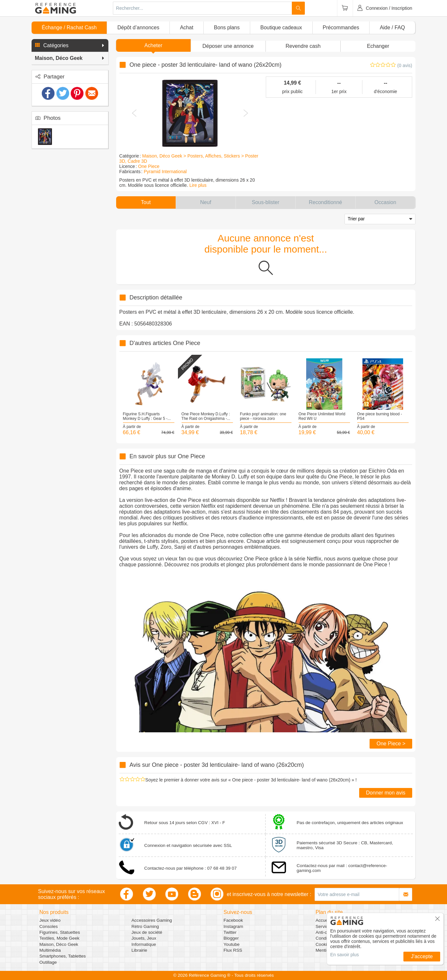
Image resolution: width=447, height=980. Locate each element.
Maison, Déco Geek (59, 944)
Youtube (231, 944)
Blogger (231, 938)
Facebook (233, 920)
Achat (187, 28)
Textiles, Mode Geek (59, 938)
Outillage (48, 962)
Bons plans (227, 28)
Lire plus (198, 185)
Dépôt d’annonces (138, 28)
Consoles (49, 926)
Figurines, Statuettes (60, 932)
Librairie (139, 950)
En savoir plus (345, 955)
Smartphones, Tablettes (63, 956)
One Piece (149, 166)
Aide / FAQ (392, 28)
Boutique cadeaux (281, 28)
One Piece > (391, 744)
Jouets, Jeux (144, 938)
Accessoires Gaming (152, 920)
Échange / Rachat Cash (69, 28)
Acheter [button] (153, 45)
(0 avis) (405, 65)
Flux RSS (233, 950)
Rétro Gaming (145, 926)
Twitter (230, 932)
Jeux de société (147, 932)
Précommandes (341, 28)
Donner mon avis (386, 793)
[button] (70, 46)
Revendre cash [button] (303, 46)
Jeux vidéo (50, 920)
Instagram (233, 926)
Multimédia (50, 950)
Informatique (144, 944)
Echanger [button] (378, 46)
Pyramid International (165, 172)
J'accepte (422, 956)
